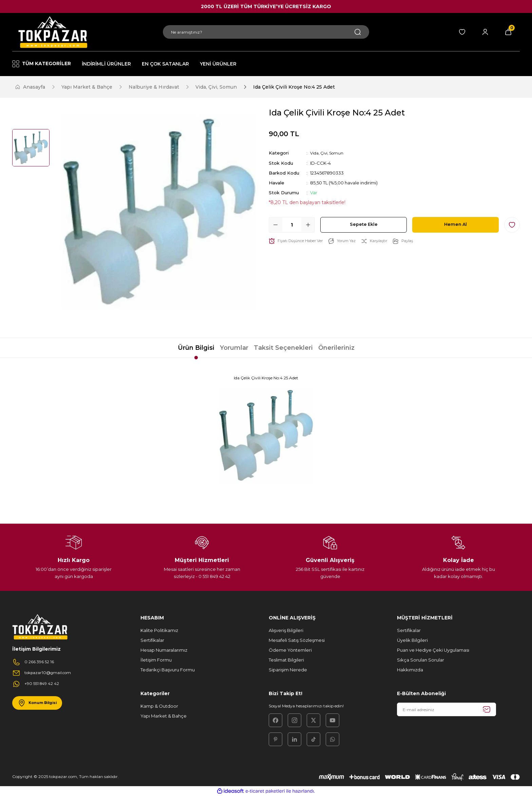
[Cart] (508, 32)
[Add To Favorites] (512, 224)
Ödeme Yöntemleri (290, 650)
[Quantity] (292, 224)
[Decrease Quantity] (275, 224)
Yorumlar (234, 348)
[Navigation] (45, 64)
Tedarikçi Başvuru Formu (168, 670)
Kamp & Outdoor (159, 706)
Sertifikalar (152, 640)
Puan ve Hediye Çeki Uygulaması (433, 650)
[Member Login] (485, 32)
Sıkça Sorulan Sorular (421, 660)
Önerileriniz (336, 348)
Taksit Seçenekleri (283, 348)
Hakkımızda (410, 670)
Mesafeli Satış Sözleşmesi (297, 640)
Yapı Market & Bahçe (164, 716)
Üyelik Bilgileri (412, 640)
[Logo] (52, 32)
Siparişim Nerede (288, 670)
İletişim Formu (156, 660)
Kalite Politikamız (159, 630)
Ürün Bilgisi (196, 348)
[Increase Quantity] (308, 224)
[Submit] (487, 709)
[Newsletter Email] (446, 709)
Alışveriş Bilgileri (286, 630)
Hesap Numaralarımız (164, 650)
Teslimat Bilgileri (286, 660)
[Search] (266, 32)
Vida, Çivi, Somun (329, 153)
